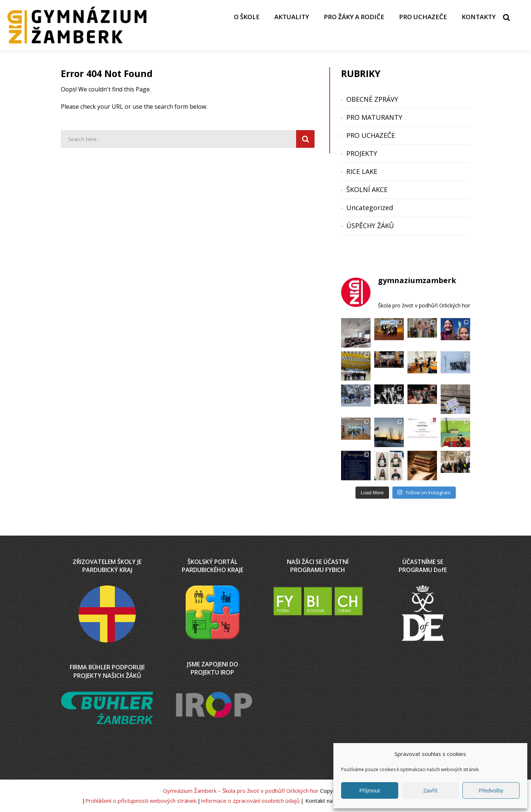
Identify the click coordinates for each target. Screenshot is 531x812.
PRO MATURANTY (374, 117)
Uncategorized (370, 208)
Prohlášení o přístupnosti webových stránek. (141, 801)
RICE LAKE (362, 171)
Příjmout (369, 790)
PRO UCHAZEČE (423, 17)
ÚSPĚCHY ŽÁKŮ (370, 226)
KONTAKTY (479, 17)
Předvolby (491, 790)
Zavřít (430, 790)
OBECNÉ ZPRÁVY (372, 99)
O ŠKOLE (247, 17)
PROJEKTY (362, 153)
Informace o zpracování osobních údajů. (251, 801)
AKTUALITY (292, 17)
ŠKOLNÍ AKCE (367, 189)
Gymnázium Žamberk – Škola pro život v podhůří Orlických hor (241, 791)
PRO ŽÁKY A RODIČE (354, 17)
